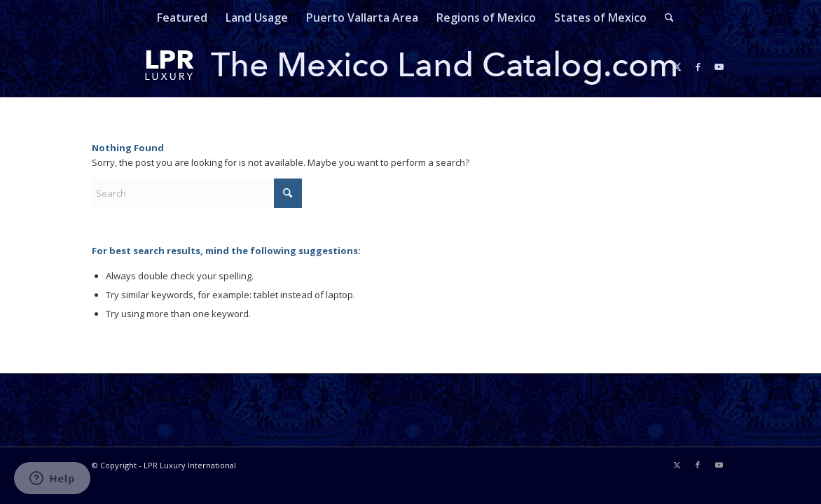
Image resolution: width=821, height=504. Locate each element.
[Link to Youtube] (719, 66)
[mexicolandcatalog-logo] (410, 66)
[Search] (665, 17)
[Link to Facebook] (698, 66)
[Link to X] (677, 66)
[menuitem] (182, 17)
